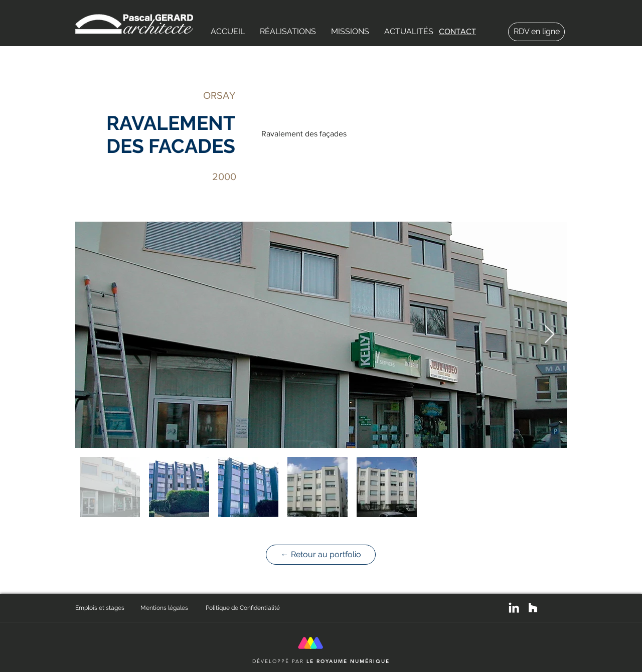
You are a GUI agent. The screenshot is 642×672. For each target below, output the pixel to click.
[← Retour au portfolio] (321, 555)
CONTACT (457, 31)
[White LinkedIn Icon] (514, 608)
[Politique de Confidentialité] (246, 608)
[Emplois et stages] (108, 608)
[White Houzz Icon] (533, 608)
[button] (288, 32)
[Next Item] (549, 335)
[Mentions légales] (173, 608)
